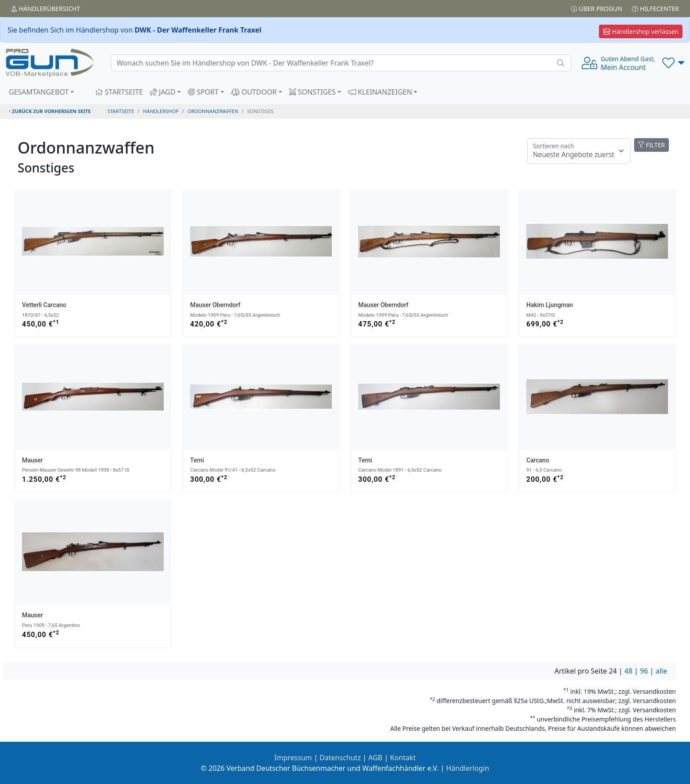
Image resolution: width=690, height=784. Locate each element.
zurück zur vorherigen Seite (50, 111)
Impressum (293, 758)
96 (644, 671)
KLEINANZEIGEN (380, 92)
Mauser (32, 460)
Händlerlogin (468, 768)
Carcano (538, 460)
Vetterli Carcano (44, 305)
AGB (375, 758)
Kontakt (403, 758)
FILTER (651, 145)
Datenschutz (340, 758)
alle (661, 671)
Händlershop (161, 111)
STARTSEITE (119, 92)
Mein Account (628, 63)
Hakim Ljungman (550, 305)
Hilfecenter (655, 9)
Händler (46, 9)
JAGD (163, 92)
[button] (673, 63)
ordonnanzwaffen (213, 111)
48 (628, 671)
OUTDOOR (254, 92)
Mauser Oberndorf (215, 305)
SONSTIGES (312, 92)
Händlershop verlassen (641, 31)
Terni (197, 460)
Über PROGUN (597, 9)
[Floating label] (579, 151)
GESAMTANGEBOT (39, 92)
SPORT (203, 92)
